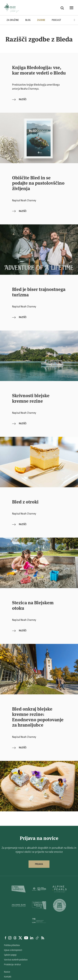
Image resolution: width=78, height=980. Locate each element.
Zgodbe (41, 20)
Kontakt (8, 977)
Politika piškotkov (12, 945)
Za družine (13, 20)
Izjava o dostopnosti (13, 950)
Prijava (39, 864)
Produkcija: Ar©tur (12, 965)
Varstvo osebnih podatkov (16, 960)
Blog (28, 20)
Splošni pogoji (10, 955)
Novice (7, 972)
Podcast (56, 20)
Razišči (19, 99)
